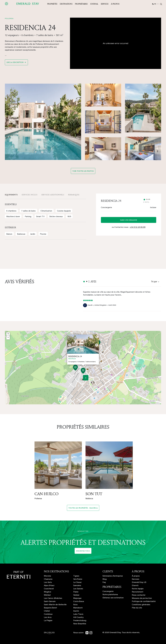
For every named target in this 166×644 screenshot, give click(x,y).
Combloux (48, 614)
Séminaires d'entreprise (113, 576)
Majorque (77, 598)
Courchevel (49, 589)
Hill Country (78, 617)
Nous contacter (139, 595)
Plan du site (137, 608)
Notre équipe (138, 589)
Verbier (76, 595)
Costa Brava (79, 602)
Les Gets (48, 582)
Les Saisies (78, 589)
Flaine (76, 592)
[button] (83, 371)
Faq (104, 582)
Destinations (66, 4)
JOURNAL (94, 4)
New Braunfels (80, 624)
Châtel (47, 611)
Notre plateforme (110, 595)
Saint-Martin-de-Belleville (55, 605)
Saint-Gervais (50, 602)
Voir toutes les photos (83, 171)
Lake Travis (78, 614)
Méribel (47, 595)
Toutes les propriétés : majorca (83, 508)
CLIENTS (108, 571)
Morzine (47, 576)
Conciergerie (108, 591)
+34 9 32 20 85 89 (137, 227)
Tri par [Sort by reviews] (154, 282)
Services (105, 4)
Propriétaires (81, 4)
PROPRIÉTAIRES (112, 587)
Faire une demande (129, 220)
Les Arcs (48, 617)
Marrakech (78, 608)
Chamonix (48, 579)
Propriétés (52, 4)
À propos (115, 4)
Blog (105, 579)
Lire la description (15, 62)
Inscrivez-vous (83, 551)
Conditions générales (141, 605)
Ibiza (75, 605)
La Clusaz (77, 582)
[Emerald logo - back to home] (22, 4)
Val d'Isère (78, 579)
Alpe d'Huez (49, 586)
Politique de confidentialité (144, 602)
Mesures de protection (142, 598)
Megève (48, 592)
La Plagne (48, 621)
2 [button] (86, 378)
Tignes (76, 576)
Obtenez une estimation (113, 598)
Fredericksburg (80, 621)
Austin (76, 611)
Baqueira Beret (50, 608)
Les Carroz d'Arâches (53, 598)
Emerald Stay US (139, 582)
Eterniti (135, 586)
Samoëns (77, 586)
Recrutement (138, 592)
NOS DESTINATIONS (56, 571)
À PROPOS (138, 571)
